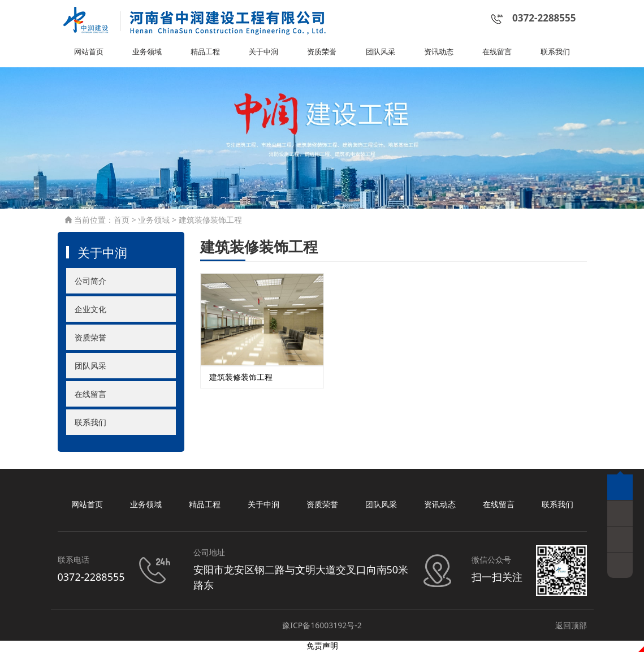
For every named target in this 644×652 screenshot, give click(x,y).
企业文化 (90, 310)
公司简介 (90, 282)
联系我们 (555, 53)
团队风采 (381, 53)
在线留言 (497, 53)
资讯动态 (439, 53)
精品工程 (205, 53)
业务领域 (147, 53)
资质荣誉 (322, 53)
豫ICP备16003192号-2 (322, 626)
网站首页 (89, 53)
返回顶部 (571, 626)
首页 (122, 221)
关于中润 (263, 53)
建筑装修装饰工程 (210, 221)
